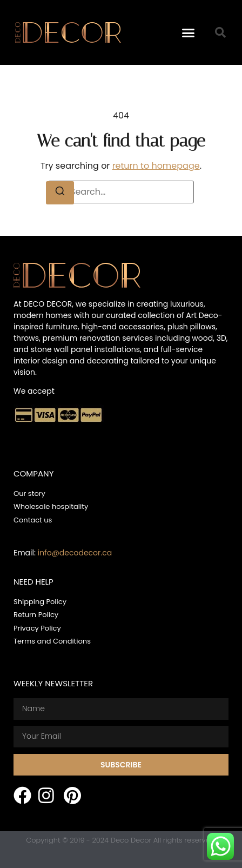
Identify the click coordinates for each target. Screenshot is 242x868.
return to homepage (156, 166)
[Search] (60, 193)
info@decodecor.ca (75, 553)
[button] (188, 32)
